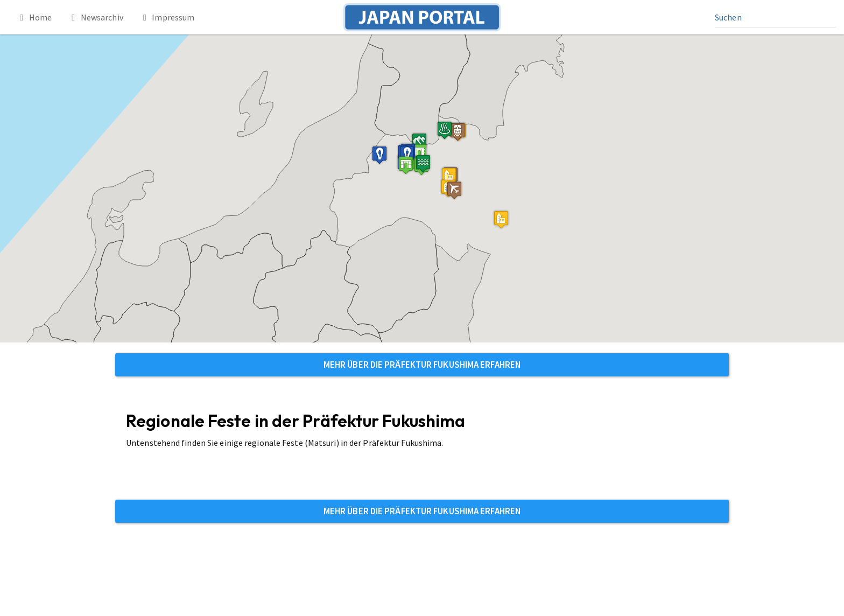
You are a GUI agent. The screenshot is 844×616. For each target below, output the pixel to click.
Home (34, 17)
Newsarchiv (96, 17)
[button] (406, 165)
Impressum (167, 17)
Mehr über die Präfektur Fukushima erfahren (422, 365)
